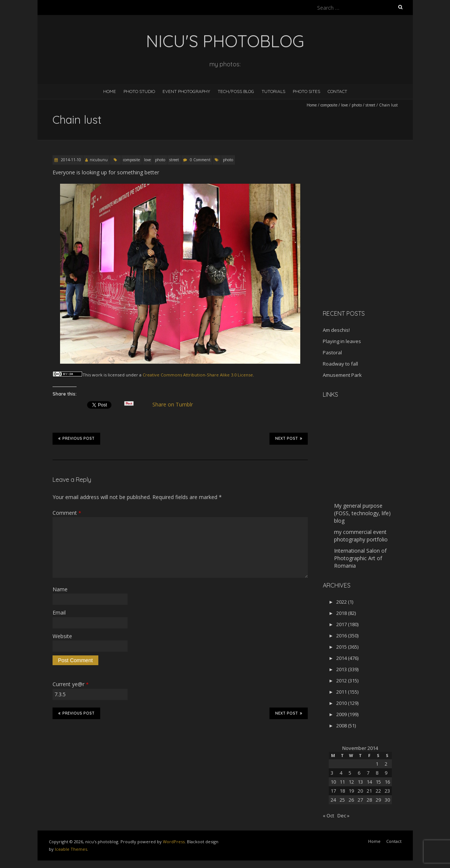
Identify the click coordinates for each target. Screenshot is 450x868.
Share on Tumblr (175, 405)
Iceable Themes (71, 849)
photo (357, 105)
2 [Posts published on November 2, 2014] (386, 764)
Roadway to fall (340, 364)
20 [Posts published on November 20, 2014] (360, 791)
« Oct (328, 816)
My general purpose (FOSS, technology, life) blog (362, 513)
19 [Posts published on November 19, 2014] (351, 791)
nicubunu (99, 160)
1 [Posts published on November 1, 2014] (377, 764)
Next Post (289, 438)
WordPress (174, 842)
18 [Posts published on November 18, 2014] (342, 791)
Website (62, 636)
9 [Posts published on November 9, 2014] (386, 773)
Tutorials (273, 91)
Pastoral (332, 352)
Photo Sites (306, 91)
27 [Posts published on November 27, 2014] (360, 800)
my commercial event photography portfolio (361, 536)
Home (110, 91)
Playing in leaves (342, 341)
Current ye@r (71, 684)
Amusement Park (342, 375)
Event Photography (186, 91)
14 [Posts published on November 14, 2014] (369, 782)
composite (329, 105)
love (345, 105)
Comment (67, 513)
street (370, 105)
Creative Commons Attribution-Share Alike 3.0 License (198, 375)
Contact (337, 91)
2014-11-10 (70, 160)
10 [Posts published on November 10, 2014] (333, 782)
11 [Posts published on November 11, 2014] (342, 782)
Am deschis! (336, 330)
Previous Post (76, 438)
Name (60, 589)
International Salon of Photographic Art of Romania (360, 558)
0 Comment (200, 160)
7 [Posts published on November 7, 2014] (368, 773)
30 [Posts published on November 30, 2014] (387, 800)
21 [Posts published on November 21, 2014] (369, 791)
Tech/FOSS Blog (236, 91)
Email (59, 612)
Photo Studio (139, 91)
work (97, 375)
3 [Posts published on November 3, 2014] (332, 773)
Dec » (343, 816)
